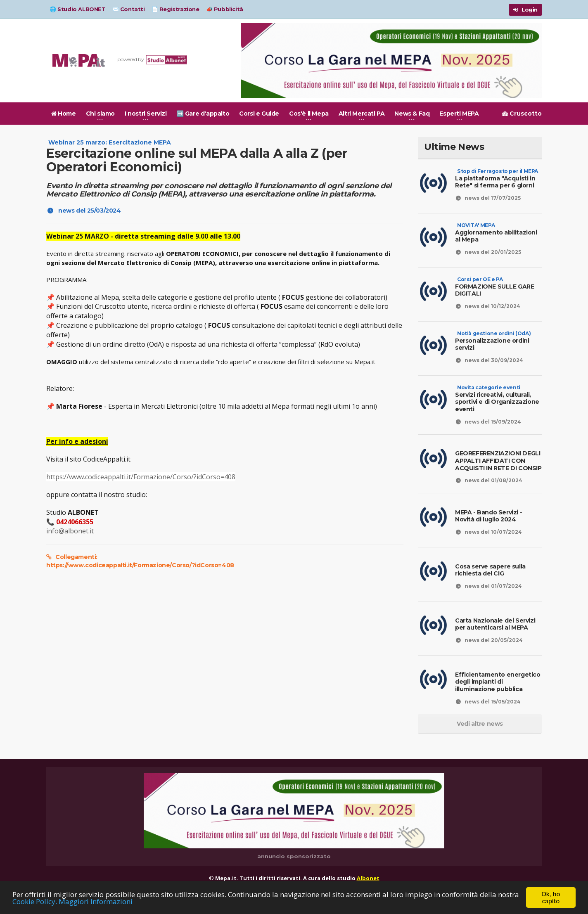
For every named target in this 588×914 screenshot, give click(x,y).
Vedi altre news (480, 724)
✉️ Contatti (129, 9)
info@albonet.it (70, 531)
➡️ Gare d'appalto (203, 114)
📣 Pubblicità (225, 9)
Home (64, 114)
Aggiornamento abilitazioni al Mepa (496, 232)
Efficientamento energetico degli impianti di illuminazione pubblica (498, 682)
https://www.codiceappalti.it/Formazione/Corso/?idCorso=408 (141, 477)
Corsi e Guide (259, 114)
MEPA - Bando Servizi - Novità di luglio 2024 (488, 516)
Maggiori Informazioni (96, 902)
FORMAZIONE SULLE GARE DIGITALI (495, 287)
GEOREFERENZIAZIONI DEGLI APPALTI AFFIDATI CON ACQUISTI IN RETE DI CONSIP (498, 461)
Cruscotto (522, 114)
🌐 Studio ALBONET (78, 9)
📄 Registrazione (175, 9)
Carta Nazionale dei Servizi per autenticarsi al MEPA (495, 624)
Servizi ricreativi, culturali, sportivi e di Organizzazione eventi (497, 398)
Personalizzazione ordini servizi (493, 341)
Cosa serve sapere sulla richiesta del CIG (490, 570)
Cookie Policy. (35, 902)
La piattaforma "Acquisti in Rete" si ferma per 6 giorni (497, 178)
